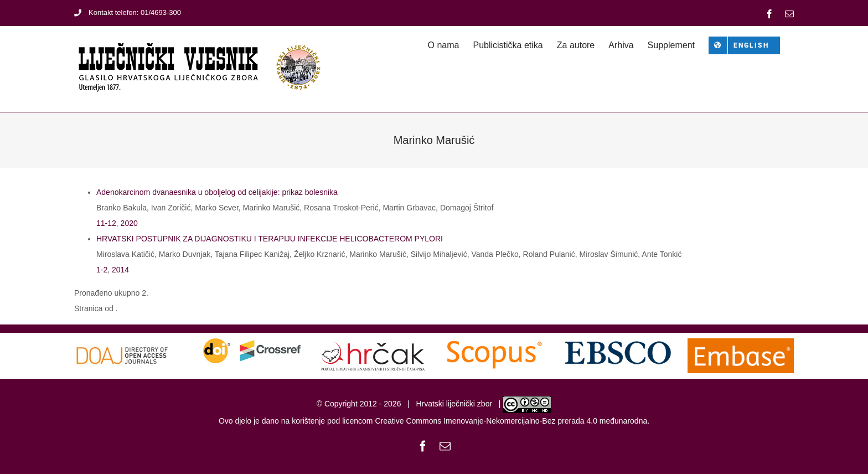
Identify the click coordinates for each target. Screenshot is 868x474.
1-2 (102, 270)
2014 (120, 270)
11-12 (106, 223)
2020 (129, 223)
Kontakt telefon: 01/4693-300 (128, 12)
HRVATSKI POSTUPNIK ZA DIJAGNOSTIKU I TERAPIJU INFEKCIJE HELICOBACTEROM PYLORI (270, 239)
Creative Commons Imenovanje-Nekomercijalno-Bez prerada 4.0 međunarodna (511, 421)
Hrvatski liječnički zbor (454, 404)
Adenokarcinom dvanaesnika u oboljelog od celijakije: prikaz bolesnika (217, 192)
